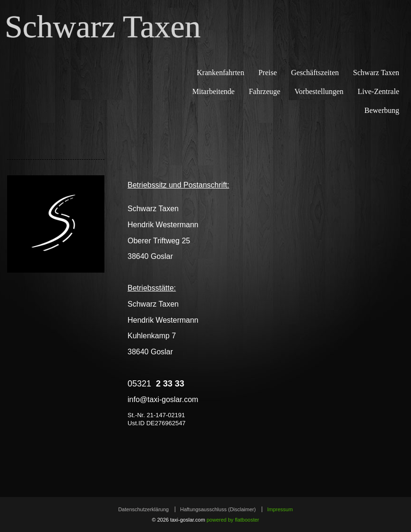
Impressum (280, 509)
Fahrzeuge (265, 91)
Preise (268, 73)
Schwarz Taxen (103, 28)
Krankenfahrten (221, 73)
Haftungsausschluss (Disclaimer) (218, 509)
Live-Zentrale (378, 91)
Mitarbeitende (214, 91)
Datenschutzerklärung (143, 509)
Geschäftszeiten (315, 73)
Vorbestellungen (319, 91)
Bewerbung (382, 110)
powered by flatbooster (233, 520)
